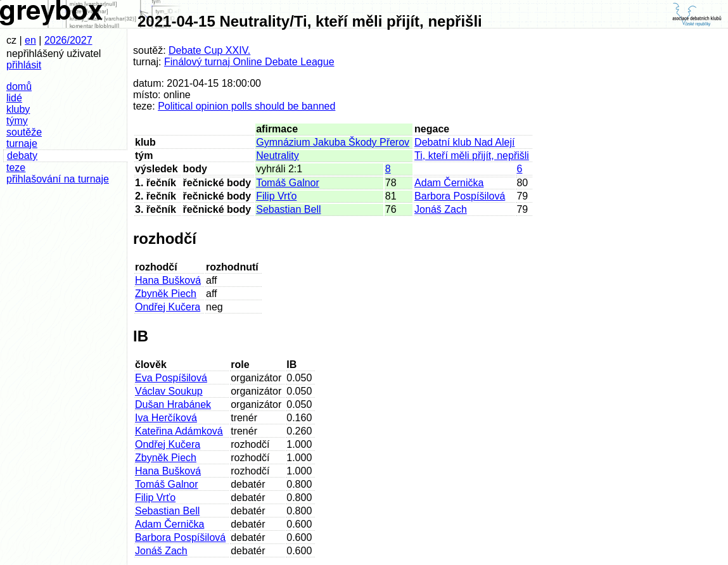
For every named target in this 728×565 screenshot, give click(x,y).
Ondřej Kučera (168, 307)
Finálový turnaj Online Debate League (249, 62)
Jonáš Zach (441, 209)
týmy (17, 121)
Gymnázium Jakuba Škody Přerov (333, 142)
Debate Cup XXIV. (209, 50)
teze (16, 168)
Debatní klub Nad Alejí (464, 142)
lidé (14, 98)
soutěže (24, 132)
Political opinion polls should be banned (246, 106)
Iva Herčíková (166, 418)
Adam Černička (449, 183)
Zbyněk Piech (166, 294)
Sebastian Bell (288, 209)
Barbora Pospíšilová (460, 196)
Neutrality (278, 156)
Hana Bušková (168, 280)
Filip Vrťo (276, 196)
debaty (22, 156)
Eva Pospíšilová (171, 378)
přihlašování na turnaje (58, 179)
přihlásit (24, 65)
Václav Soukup (169, 391)
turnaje (22, 143)
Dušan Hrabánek (173, 404)
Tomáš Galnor (288, 183)
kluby (18, 109)
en (30, 40)
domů (19, 86)
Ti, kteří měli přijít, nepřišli (472, 156)
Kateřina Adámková (179, 431)
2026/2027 (68, 40)
